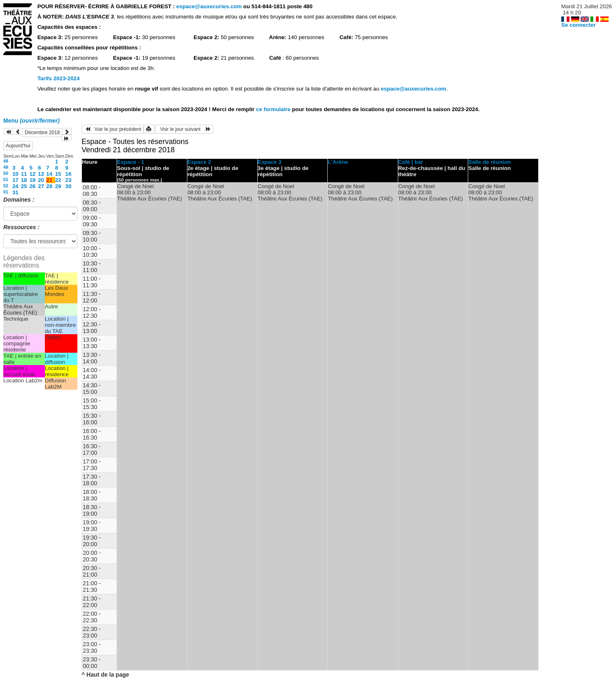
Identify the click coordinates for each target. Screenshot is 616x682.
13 (41, 174)
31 (15, 192)
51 (6, 179)
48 (6, 161)
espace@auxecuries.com (209, 6)
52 (6, 186)
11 (24, 174)
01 (6, 192)
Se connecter (579, 25)
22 (58, 180)
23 (69, 180)
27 (41, 186)
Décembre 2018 (42, 133)
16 (69, 174)
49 (6, 167)
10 (15, 174)
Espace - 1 (131, 162)
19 (32, 180)
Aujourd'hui (18, 146)
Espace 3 (270, 162)
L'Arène (338, 162)
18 (24, 180)
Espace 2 (199, 162)
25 (24, 186)
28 (49, 186)
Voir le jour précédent (113, 129)
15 (58, 174)
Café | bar (411, 162)
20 (41, 180)
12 (32, 174)
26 (32, 186)
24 (15, 186)
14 (49, 174)
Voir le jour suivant (184, 129)
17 (15, 180)
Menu (31, 121)
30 (69, 186)
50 (6, 173)
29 (58, 186)
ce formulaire (274, 109)
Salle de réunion (489, 162)
